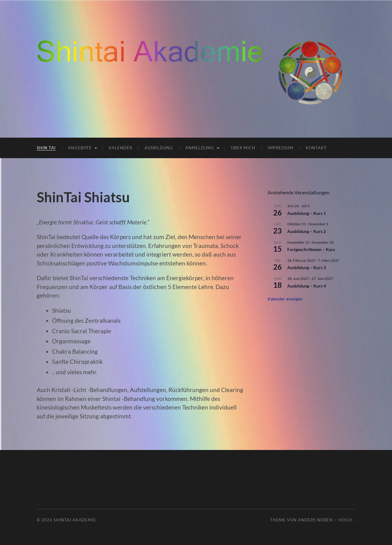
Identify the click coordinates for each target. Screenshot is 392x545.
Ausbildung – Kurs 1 (307, 213)
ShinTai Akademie (75, 520)
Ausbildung (159, 148)
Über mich (243, 148)
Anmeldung (200, 148)
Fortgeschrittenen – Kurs (311, 249)
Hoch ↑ (347, 520)
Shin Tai (46, 148)
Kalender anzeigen (285, 299)
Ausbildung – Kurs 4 (307, 286)
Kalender (121, 148)
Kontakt (316, 148)
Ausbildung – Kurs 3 (307, 267)
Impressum (281, 148)
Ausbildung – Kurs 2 (307, 231)
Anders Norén (315, 520)
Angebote (80, 148)
